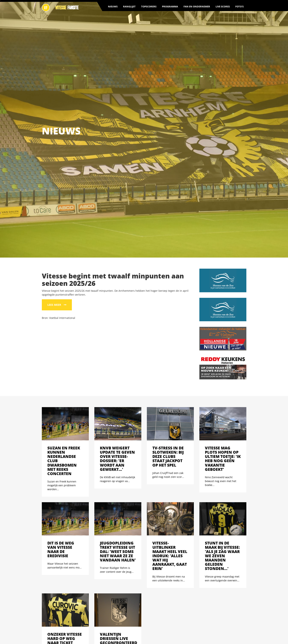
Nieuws (113, 6)
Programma (170, 6)
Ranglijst (129, 6)
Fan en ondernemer (197, 6)
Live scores (223, 6)
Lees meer (54, 305)
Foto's (239, 6)
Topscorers (149, 6)
